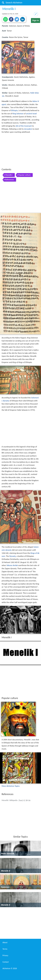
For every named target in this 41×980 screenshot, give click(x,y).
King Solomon (18, 114)
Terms (5, 949)
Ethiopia (14, 110)
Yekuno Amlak (12, 565)
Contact (6, 962)
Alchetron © (10, 968)
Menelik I (9, 175)
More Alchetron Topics (11, 786)
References (10, 180)
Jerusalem (28, 129)
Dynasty (13, 556)
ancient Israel (31, 114)
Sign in (36, 20)
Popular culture (24, 175)
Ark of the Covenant (24, 126)
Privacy (5, 955)
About (5, 942)
